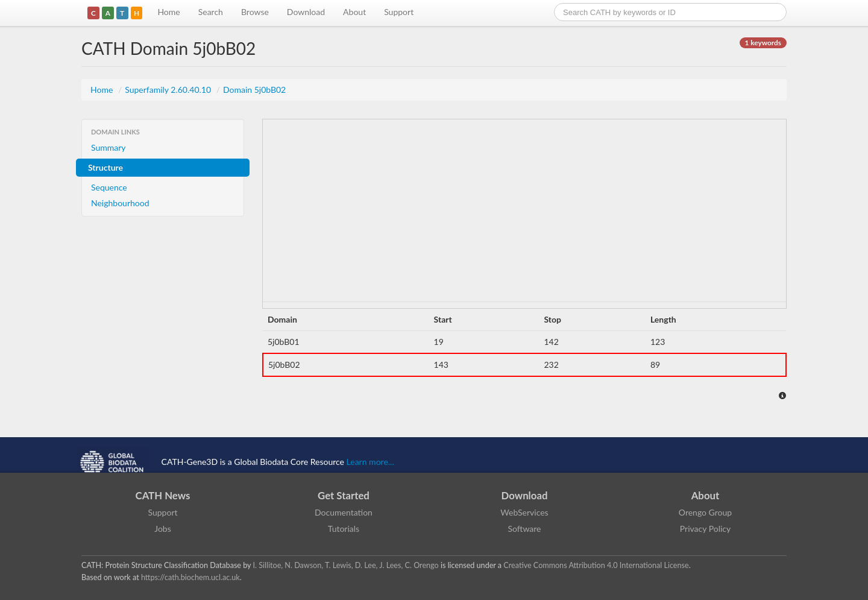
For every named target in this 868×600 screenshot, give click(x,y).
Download (306, 12)
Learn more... (370, 462)
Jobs (163, 529)
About (354, 12)
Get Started (344, 495)
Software (525, 529)
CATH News (163, 495)
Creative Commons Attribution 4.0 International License (596, 565)
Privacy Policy (705, 529)
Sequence (109, 187)
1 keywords (763, 43)
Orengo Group (705, 512)
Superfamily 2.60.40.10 (169, 90)
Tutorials (344, 529)
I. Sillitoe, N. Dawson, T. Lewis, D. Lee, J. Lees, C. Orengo (346, 565)
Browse (255, 12)
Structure (105, 167)
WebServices (524, 512)
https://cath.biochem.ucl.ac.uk (190, 577)
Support (399, 12)
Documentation (344, 512)
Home (168, 12)
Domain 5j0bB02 (254, 90)
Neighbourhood (120, 203)
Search (211, 12)
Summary (108, 147)
